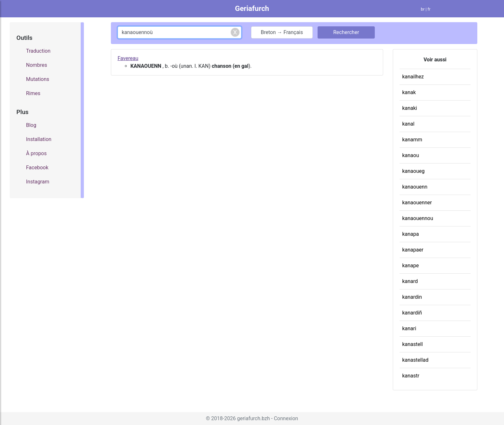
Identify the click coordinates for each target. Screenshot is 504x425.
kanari (409, 328)
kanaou (410, 155)
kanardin (412, 297)
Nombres (37, 65)
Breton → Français (282, 32)
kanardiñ (412, 313)
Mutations (38, 79)
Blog (31, 125)
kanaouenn (415, 187)
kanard (410, 281)
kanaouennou (418, 218)
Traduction (38, 51)
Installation (39, 139)
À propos (36, 153)
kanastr (411, 376)
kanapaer (413, 250)
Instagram (38, 182)
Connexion (286, 418)
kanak (409, 92)
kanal (408, 124)
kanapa (410, 234)
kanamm (412, 140)
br (423, 9)
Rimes (33, 93)
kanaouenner (417, 203)
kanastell (412, 344)
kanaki (410, 108)
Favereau (128, 58)
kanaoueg (413, 171)
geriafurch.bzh (253, 418)
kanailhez (413, 77)
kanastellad (415, 360)
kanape (410, 266)
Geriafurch (252, 8)
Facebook (37, 168)
